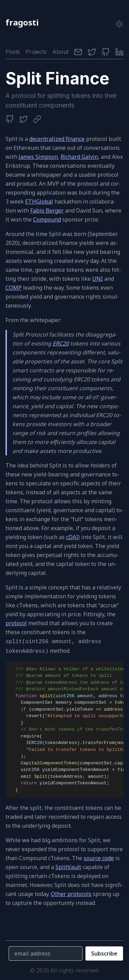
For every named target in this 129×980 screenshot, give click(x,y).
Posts (13, 52)
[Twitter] (92, 52)
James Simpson (38, 157)
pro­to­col (16, 623)
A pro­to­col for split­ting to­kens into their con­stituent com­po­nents (61, 100)
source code (99, 858)
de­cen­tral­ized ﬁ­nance (57, 139)
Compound (47, 219)
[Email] (78, 52)
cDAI (72, 537)
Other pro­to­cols (71, 894)
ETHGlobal (39, 202)
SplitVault (68, 867)
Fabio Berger (47, 210)
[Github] (106, 52)
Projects (36, 52)
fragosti (22, 22)
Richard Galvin (79, 157)
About (60, 52)
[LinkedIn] (119, 52)
